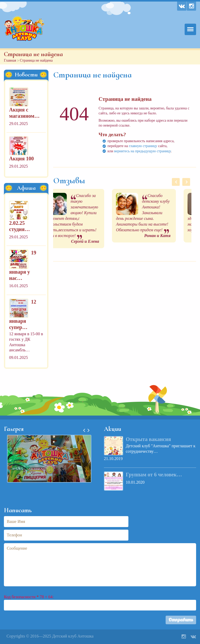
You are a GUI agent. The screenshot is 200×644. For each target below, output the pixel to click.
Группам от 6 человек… (154, 475)
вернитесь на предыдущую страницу (142, 151)
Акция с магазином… (24, 113)
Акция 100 (21, 159)
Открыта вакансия (148, 439)
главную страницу (143, 146)
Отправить (181, 620)
